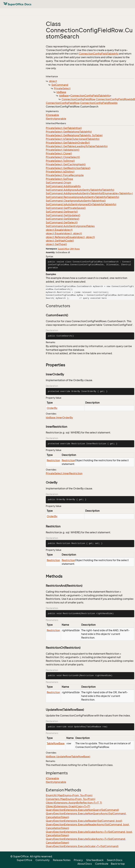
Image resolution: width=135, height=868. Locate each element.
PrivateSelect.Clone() (59, 153)
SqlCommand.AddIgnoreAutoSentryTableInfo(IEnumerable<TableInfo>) (89, 193)
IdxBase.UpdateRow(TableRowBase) (68, 757)
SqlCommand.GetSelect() (62, 222)
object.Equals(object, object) (64, 233)
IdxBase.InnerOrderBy (59, 418)
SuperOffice (63, 249)
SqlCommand (60, 85)
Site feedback (95, 860)
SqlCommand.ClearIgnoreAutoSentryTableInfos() (76, 201)
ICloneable (52, 115)
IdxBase (61, 92)
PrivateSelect (62, 88)
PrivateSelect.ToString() (60, 161)
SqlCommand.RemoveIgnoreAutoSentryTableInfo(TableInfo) (82, 197)
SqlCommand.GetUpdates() (63, 215)
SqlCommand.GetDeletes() (62, 219)
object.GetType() (56, 244)
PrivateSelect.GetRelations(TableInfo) (69, 132)
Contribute (102, 864)
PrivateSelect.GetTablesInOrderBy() (68, 143)
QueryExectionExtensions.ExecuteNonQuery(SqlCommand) (82, 810)
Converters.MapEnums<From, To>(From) (71, 799)
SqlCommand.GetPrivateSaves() (66, 208)
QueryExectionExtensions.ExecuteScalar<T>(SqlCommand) (82, 846)
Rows (77, 249)
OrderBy (52, 408)
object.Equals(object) (59, 230)
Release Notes (62, 860)
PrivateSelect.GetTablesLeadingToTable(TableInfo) (77, 146)
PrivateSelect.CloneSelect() (63, 157)
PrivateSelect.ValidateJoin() (63, 150)
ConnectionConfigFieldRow (78, 99)
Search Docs (115, 860)
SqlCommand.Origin (58, 183)
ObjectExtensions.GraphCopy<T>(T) (68, 806)
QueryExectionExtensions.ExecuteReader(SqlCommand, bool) (84, 821)
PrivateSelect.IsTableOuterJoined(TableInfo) (73, 139)
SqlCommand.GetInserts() (62, 212)
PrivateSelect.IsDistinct (60, 172)
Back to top (118, 864)
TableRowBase (56, 743)
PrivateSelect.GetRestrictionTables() (68, 168)
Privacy (78, 860)
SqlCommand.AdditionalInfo (63, 186)
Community (43, 860)
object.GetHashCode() (60, 241)
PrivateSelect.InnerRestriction (64, 473)
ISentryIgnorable (56, 119)
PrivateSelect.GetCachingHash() (66, 164)
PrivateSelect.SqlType (59, 179)
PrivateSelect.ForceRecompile (65, 175)
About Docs (85, 864)
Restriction (53, 460)
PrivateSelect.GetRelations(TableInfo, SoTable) (74, 135)
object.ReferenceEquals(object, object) (70, 237)
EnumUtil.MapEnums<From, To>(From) (69, 795)
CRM (72, 249)
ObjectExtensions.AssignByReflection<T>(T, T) (74, 803)
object (53, 81)
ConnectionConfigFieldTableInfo (99, 54)
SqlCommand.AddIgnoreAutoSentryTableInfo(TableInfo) (80, 190)
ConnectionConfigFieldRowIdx (99, 103)
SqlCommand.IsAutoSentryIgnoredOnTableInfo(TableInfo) (81, 204)
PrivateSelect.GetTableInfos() (64, 128)
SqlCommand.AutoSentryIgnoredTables (70, 226)
